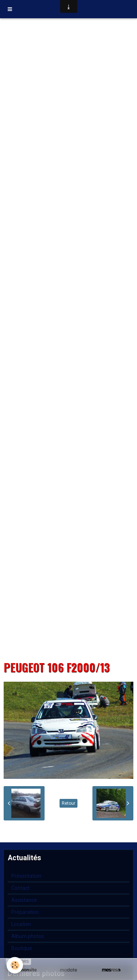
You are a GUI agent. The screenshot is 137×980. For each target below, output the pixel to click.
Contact (20, 888)
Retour (68, 803)
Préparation (25, 912)
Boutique (22, 948)
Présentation (26, 876)
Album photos (28, 936)
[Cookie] (15, 965)
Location (21, 924)
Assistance (24, 900)
